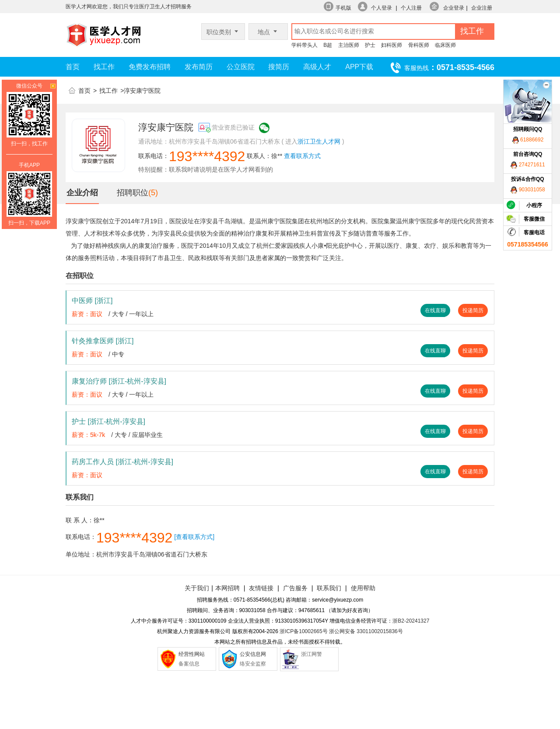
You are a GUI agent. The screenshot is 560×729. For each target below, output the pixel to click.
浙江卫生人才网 (319, 141)
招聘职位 (133, 193)
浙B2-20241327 (411, 621)
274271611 (527, 165)
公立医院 (241, 67)
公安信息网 (253, 654)
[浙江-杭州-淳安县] (137, 381)
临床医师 (445, 45)
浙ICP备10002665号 (303, 631)
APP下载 (359, 67)
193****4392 (207, 156)
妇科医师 (392, 45)
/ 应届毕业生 (146, 435)
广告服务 (295, 588)
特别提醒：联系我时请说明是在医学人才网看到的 (206, 169)
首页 (73, 67)
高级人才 (317, 67)
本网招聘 (227, 588)
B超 (328, 45)
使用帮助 (363, 588)
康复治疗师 (119, 381)
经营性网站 (192, 654)
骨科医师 (419, 45)
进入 (291, 141)
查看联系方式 (302, 156)
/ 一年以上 (140, 314)
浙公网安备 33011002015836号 (366, 631)
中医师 (92, 301)
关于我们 (197, 588)
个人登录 (381, 8)
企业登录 (454, 8)
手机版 (343, 8)
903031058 (527, 190)
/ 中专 (116, 354)
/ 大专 (116, 314)
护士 (370, 45)
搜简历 (279, 67)
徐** (277, 156)
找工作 (104, 67)
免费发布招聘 (150, 67)
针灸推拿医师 (103, 341)
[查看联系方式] (194, 537)
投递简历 (473, 310)
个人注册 (411, 8)
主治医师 (349, 45)
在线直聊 (435, 310)
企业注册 (482, 8)
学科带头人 (304, 45)
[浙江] (103, 301)
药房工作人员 (122, 462)
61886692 (528, 140)
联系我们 (328, 588)
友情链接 (261, 588)
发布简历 (199, 67)
